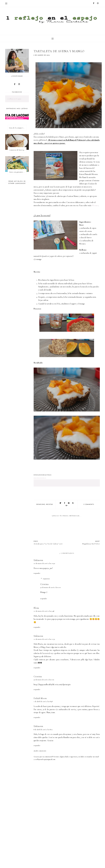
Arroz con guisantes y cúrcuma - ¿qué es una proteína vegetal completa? (18, 172)
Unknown (38, 560)
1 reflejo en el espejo (14, 99)
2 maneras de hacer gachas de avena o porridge (18, 150)
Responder (37, 573)
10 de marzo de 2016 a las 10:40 (44, 563)
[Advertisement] (69, 845)
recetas (49, 504)
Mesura (95, 205)
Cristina (45, 584)
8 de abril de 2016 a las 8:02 (43, 730)
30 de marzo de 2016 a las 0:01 (51, 587)
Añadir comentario (40, 751)
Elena (36, 608)
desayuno (41, 504)
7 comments (89, 504)
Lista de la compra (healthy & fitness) (18, 128)
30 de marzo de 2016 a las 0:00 (44, 680)
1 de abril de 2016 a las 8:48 (43, 701)
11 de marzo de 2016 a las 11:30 (44, 639)
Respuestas (46, 579)
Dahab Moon (40, 698)
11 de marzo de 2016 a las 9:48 (44, 611)
